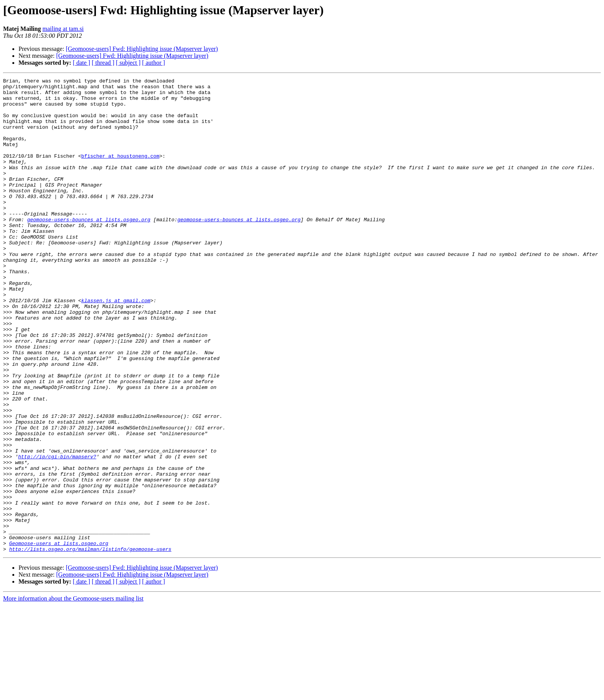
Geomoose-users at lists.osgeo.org (59, 637)
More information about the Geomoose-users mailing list (73, 693)
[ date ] (81, 63)
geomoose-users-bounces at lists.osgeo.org (89, 248)
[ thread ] (103, 63)
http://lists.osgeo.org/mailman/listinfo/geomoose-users (90, 644)
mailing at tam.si (63, 29)
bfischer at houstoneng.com (120, 172)
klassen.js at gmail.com (116, 345)
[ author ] (154, 63)
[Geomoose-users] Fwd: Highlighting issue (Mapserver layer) (142, 49)
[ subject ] (128, 63)
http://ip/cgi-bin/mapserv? (57, 533)
